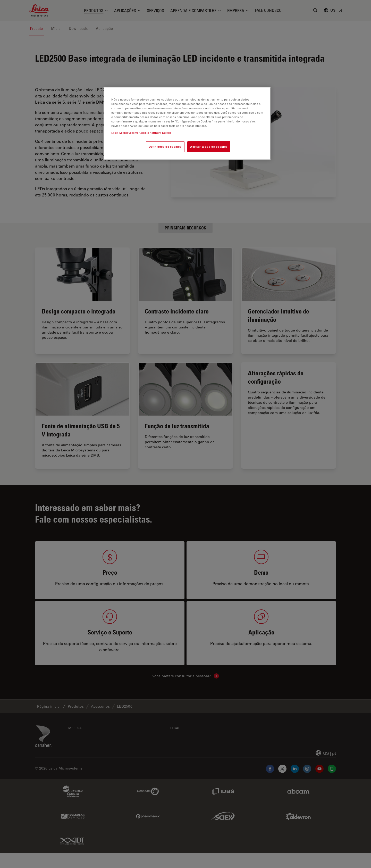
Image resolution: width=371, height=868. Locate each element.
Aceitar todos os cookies (209, 147)
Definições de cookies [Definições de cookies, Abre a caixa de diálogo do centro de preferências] (165, 147)
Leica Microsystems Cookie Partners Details (141, 133)
